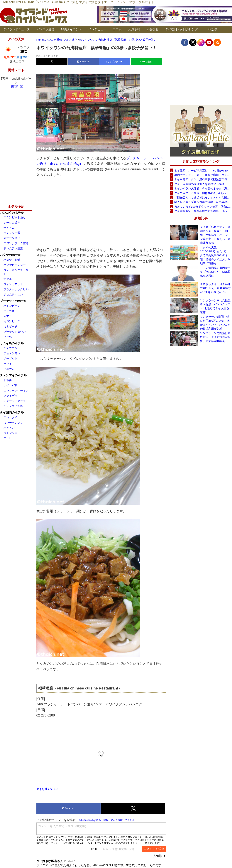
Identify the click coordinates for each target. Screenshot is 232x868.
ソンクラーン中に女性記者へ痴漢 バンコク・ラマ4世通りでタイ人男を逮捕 (215, 306)
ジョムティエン (13, 294)
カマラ (8, 316)
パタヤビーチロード (16, 265)
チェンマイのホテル (13, 375)
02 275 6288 (46, 715)
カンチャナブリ (13, 422)
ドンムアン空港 (13, 248)
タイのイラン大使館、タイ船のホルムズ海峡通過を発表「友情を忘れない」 (203, 188)
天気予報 (134, 29)
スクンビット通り (15, 217)
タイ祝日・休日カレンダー (183, 29)
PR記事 (212, 29)
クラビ (8, 438)
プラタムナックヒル (16, 289)
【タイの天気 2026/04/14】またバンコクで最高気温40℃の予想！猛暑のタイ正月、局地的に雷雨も (215, 255)
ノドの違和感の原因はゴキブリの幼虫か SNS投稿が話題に (215, 272)
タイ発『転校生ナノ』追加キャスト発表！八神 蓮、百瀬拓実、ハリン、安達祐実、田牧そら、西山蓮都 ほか (215, 235)
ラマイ (8, 364)
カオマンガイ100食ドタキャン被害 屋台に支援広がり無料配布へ (203, 207)
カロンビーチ (12, 321)
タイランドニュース (17, 29)
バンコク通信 (45, 29)
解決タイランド (71, 29)
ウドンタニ (10, 433)
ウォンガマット (13, 284)
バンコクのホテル (12, 213)
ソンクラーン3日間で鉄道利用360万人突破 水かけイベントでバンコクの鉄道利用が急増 (215, 323)
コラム (117, 29)
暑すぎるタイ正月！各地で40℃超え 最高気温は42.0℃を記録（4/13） (215, 288)
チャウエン (10, 348)
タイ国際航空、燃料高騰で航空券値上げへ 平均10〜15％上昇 (203, 211)
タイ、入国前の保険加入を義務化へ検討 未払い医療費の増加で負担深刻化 (203, 184)
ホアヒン (9, 428)
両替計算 (153, 29)
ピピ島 (8, 337)
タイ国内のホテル (12, 412)
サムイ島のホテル (12, 343)
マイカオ (9, 311)
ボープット (10, 358)
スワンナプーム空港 (16, 243)
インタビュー (97, 29)
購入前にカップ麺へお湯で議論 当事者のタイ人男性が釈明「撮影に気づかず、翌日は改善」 (203, 202)
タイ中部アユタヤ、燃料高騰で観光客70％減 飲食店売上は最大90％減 (203, 179)
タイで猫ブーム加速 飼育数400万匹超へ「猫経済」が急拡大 (203, 193)
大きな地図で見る (48, 789)
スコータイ (10, 417)
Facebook (83, 62)
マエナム (9, 369)
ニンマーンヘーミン (16, 390)
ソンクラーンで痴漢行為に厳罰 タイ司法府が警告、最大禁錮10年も (215, 337)
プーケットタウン (15, 332)
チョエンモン (12, 353)
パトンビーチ (12, 306)
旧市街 (8, 380)
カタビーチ (10, 326)
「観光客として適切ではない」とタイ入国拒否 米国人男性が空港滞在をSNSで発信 (203, 197)
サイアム (9, 228)
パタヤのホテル (10, 255)
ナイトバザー (12, 385)
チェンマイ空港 (13, 406)
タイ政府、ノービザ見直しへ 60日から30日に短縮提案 (203, 170)
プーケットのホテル (13, 301)
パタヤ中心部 (12, 260)
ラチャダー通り (13, 233)
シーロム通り (12, 222)
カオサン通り (12, 238)
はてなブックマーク (115, 62)
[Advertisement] (101, 212)
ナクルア (9, 279)
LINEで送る (146, 62)
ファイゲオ (10, 396)
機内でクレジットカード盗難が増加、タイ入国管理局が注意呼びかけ (203, 175)
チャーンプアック (15, 401)
